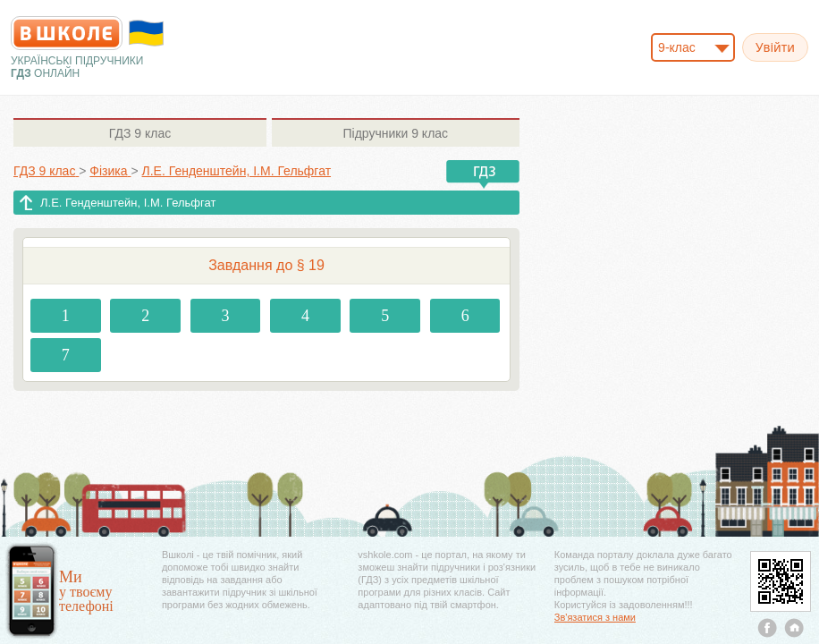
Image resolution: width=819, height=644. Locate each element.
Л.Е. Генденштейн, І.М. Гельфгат (128, 203)
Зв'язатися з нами (595, 617)
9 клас (140, 133)
